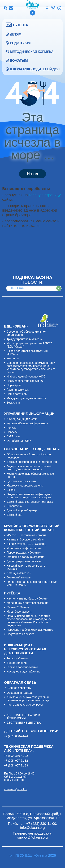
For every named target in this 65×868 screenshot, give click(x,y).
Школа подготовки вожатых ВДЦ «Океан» (27, 353)
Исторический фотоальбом (24, 548)
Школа (11, 490)
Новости (12, 432)
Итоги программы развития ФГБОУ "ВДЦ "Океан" (29, 345)
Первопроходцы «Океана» (24, 553)
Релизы (11, 428)
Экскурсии (13, 403)
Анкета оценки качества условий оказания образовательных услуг (28, 699)
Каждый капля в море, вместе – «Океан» (27, 567)
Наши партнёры (17, 394)
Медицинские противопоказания (27, 603)
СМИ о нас (14, 436)
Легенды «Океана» (19, 573)
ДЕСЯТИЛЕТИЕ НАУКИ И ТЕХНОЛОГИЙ (23, 717)
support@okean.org (33, 837)
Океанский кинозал (19, 577)
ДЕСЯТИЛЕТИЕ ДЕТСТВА (24, 723)
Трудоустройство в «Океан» (25, 339)
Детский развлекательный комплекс (30, 502)
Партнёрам (14, 385)
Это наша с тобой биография (25, 557)
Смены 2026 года (18, 607)
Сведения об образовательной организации (26, 333)
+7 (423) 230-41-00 (5, 8)
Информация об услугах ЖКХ (26, 377)
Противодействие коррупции (25, 381)
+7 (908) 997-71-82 (16, 761)
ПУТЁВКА (21, 25)
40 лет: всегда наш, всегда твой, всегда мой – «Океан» (32, 583)
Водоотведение (17, 663)
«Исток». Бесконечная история (26, 535)
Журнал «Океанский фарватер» (27, 423)
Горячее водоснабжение (22, 667)
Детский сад (14, 515)
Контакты (13, 358)
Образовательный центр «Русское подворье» (29, 456)
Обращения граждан (20, 693)
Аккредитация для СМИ (22, 419)
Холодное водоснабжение (23, 672)
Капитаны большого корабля (25, 540)
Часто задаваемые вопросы (25, 705)
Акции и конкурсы (18, 390)
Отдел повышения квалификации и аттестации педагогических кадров (29, 496)
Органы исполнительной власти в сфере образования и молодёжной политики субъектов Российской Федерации (29, 621)
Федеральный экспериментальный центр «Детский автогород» (29, 468)
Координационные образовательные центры (30, 475)
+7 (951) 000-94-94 (16, 736)
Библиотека (14, 506)
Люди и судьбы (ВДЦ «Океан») (26, 544)
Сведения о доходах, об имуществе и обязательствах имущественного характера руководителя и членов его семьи (31, 367)
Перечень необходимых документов (30, 630)
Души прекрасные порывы (24, 561)
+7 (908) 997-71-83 (16, 766)
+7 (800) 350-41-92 (16, 756)
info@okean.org (11, 8)
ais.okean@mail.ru (16, 789)
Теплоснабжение (18, 658)
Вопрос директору (19, 688)
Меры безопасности (19, 612)
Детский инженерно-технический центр (32, 462)
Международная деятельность (26, 398)
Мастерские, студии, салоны (25, 486)
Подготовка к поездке (20, 634)
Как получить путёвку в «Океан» (27, 599)
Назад (32, 174)
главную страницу (45, 195)
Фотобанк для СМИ (19, 441)
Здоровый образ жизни (21, 481)
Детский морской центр (22, 510)
